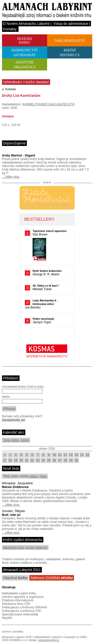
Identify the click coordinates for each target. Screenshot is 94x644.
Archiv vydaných (36, 547)
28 (65, 460)
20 (21, 460)
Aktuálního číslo (14, 547)
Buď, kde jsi (11, 515)
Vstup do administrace (71, 24)
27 (60, 460)
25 (49, 460)
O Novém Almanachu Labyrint (26, 24)
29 (71, 460)
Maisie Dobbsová (15, 487)
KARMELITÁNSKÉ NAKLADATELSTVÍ (49, 104)
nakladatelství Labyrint (48, 637)
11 (60, 455)
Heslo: (6, 397)
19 (16, 460)
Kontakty (10, 29)
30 (76, 460)
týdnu (43, 476)
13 (71, 455)
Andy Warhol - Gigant (19, 155)
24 (43, 460)
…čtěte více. (11, 177)
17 (5, 460)
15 (82, 455)
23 (38, 460)
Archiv (25, 440)
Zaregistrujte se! (14, 420)
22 (32, 460)
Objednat (15, 578)
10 (54, 455)
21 (27, 460)
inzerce (6, 631)
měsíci (33, 476)
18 (10, 460)
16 (87, 455)
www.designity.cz (49, 640)
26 (54, 460)
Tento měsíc (11, 440)
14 (76, 455)
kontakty (18, 631)
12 (65, 455)
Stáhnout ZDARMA (52, 578)
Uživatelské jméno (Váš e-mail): (23, 387)
